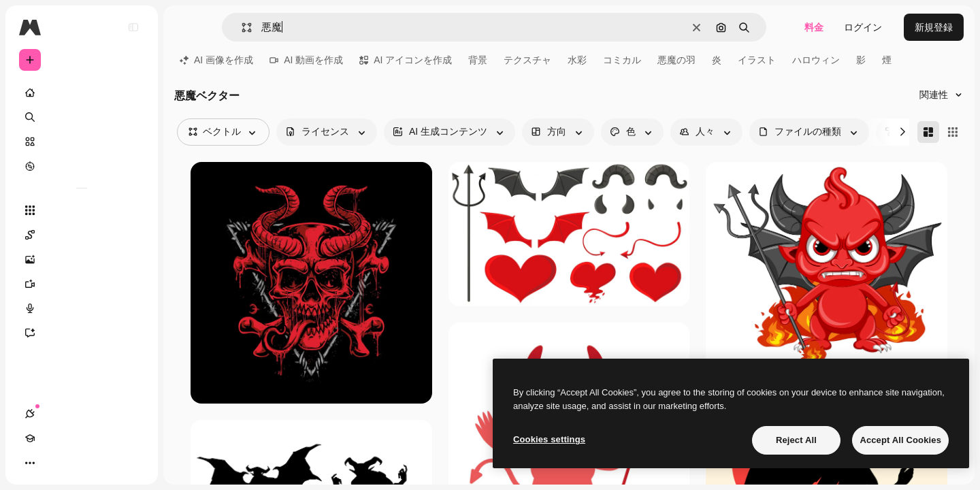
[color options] (632, 132)
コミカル (622, 60)
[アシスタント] (82, 333)
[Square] (953, 132)
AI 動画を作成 (306, 60)
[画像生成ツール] (82, 259)
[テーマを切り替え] (79, 463)
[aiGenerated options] (450, 132)
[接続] (30, 463)
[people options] (706, 132)
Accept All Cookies (900, 440)
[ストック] (82, 142)
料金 (814, 27)
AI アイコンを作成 (406, 60)
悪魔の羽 (676, 60)
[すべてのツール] (82, 210)
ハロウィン (816, 60)
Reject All (796, 440)
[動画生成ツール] (82, 284)
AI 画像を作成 (216, 60)
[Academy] (54, 463)
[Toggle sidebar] (133, 27)
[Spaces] (82, 235)
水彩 (577, 60)
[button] (241, 28)
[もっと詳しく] (82, 166)
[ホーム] (82, 93)
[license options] (327, 132)
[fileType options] (809, 132)
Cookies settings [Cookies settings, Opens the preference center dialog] (549, 439)
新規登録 (934, 27)
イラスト (757, 60)
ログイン (863, 27)
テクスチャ (527, 60)
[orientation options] (558, 132)
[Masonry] (928, 132)
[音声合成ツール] (82, 308)
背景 (478, 60)
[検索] (82, 117)
